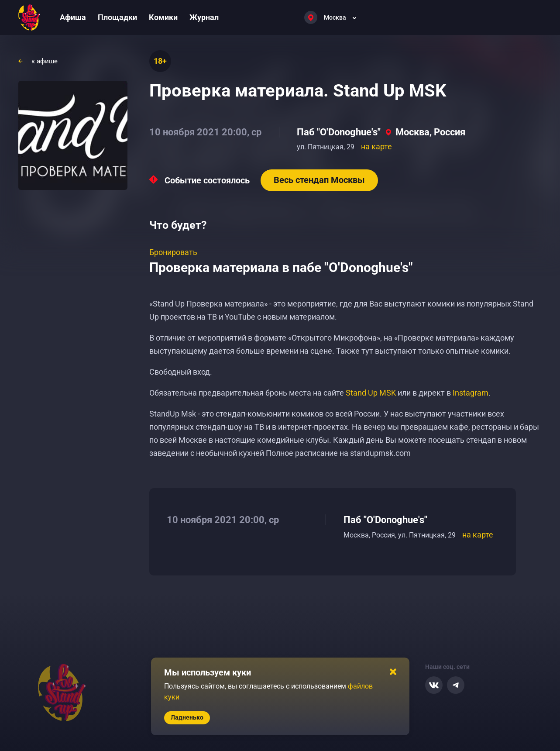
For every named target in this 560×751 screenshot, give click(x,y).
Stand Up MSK (371, 393)
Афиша (73, 17)
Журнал (204, 17)
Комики (163, 17)
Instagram (471, 393)
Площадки (117, 17)
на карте (376, 146)
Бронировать (173, 252)
